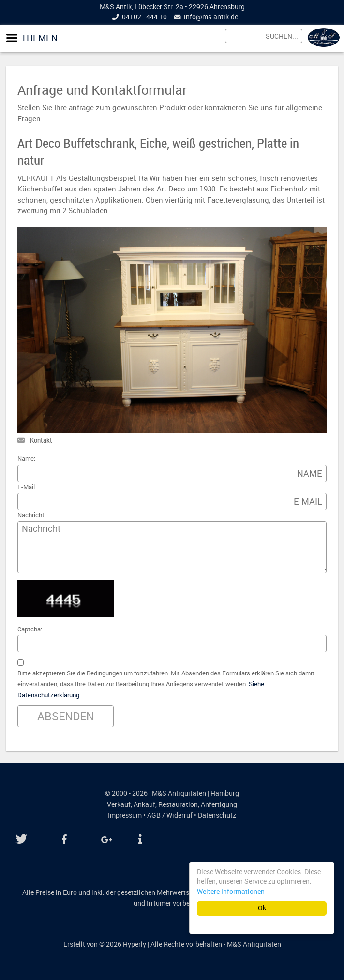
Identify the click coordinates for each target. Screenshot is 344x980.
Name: (26, 459)
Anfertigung (219, 804)
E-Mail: (27, 487)
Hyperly (135, 944)
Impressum (125, 815)
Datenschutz (217, 815)
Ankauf (144, 804)
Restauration (178, 804)
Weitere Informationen (231, 892)
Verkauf (119, 804)
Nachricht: (32, 515)
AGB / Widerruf (170, 815)
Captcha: (30, 629)
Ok (262, 908)
